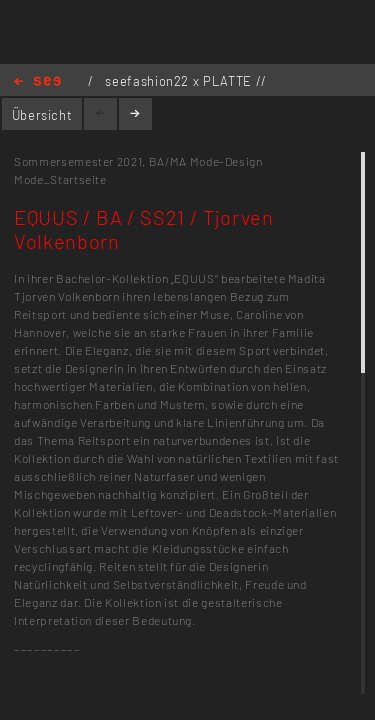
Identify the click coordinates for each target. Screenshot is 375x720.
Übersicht (42, 115)
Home (37, 82)
